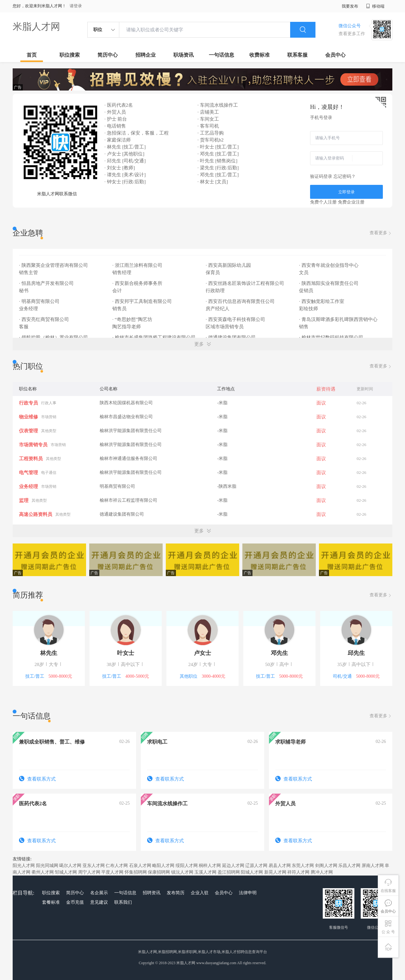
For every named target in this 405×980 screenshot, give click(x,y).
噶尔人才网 (70, 866)
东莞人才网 (303, 866)
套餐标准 (51, 902)
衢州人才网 (43, 872)
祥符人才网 (298, 872)
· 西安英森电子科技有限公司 (236, 319)
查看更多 (381, 233)
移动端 (375, 6)
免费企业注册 (351, 202)
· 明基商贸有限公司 (40, 301)
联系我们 (123, 902)
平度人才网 (112, 872)
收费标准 (259, 55)
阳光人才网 (24, 866)
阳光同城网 (47, 866)
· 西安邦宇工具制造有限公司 (143, 301)
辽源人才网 (256, 866)
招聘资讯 (152, 893)
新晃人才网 (275, 872)
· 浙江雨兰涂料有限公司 (138, 265)
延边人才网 (233, 866)
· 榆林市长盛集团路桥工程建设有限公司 (154, 337)
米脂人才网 (36, 26)
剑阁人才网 (326, 866)
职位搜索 (70, 55)
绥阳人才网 (187, 866)
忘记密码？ (345, 176)
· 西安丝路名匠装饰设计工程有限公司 (245, 283)
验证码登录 (321, 176)
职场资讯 (184, 55)
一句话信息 (221, 55)
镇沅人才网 (182, 872)
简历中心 (108, 55)
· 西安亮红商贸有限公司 (44, 319)
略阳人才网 (163, 866)
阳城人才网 (252, 872)
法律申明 (248, 893)
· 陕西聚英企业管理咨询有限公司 (54, 265)
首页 (32, 55)
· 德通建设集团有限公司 (231, 337)
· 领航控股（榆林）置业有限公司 (54, 337)
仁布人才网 (117, 866)
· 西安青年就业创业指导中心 (329, 265)
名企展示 (99, 893)
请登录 (76, 6)
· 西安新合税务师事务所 (138, 283)
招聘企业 (146, 55)
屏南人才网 (373, 866)
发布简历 (176, 893)
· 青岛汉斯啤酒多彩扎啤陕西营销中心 (339, 319)
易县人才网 (280, 866)
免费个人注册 (323, 202)
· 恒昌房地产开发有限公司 (47, 283)
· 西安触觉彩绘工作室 (322, 301)
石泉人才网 (140, 866)
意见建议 (99, 902)
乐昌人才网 (349, 866)
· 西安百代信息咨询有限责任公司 (241, 301)
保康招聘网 (159, 872)
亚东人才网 (94, 866)
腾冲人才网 (322, 872)
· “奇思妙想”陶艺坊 (133, 319)
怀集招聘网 (136, 872)
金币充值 (75, 902)
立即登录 (346, 192)
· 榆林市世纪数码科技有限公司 (332, 337)
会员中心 (335, 55)
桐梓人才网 (210, 866)
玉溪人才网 (205, 872)
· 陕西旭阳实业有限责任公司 (329, 283)
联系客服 (297, 55)
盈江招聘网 (229, 872)
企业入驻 (200, 893)
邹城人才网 (66, 872)
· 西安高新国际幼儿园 (229, 265)
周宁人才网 (89, 872)
